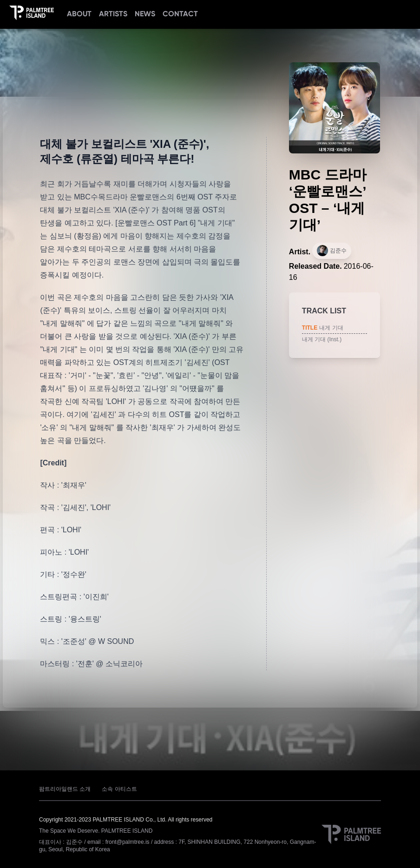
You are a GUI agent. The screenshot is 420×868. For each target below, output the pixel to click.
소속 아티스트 (119, 789)
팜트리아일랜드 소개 (65, 789)
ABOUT (79, 14)
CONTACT (180, 14)
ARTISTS (113, 14)
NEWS (145, 14)
